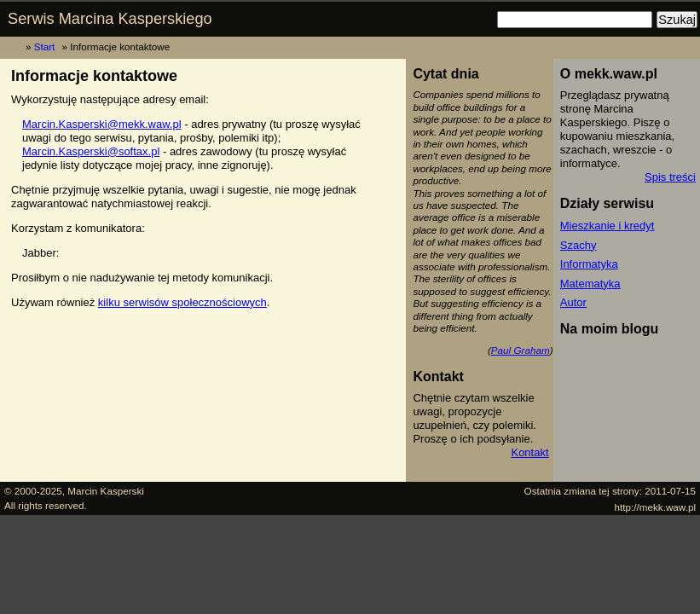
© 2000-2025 (33, 491)
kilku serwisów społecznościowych (182, 302)
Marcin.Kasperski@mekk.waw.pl (102, 124)
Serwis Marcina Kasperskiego (110, 19)
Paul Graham (521, 350)
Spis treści (670, 177)
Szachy (579, 245)
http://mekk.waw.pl (656, 507)
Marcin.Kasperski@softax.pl (91, 151)
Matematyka (590, 284)
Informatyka (589, 264)
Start (45, 46)
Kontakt (529, 452)
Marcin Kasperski (106, 491)
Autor (573, 302)
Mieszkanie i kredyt (607, 226)
